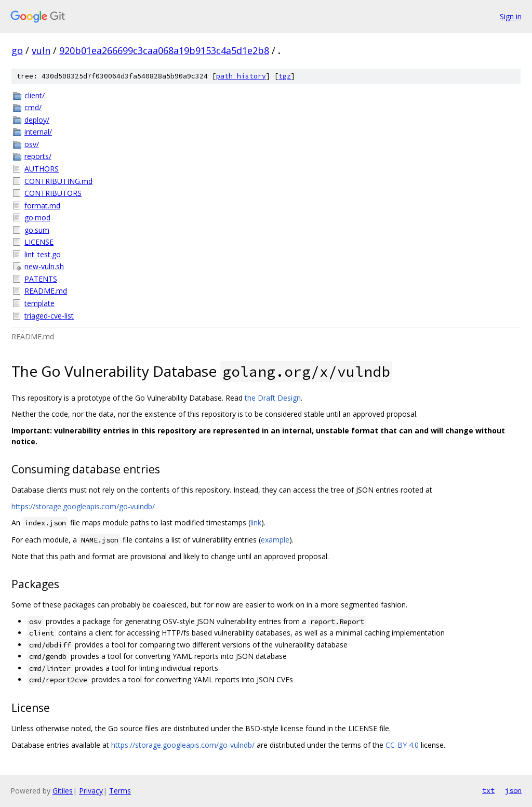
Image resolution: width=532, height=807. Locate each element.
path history (241, 76)
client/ (35, 95)
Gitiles (63, 791)
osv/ (32, 144)
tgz (285, 76)
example (275, 540)
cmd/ (33, 107)
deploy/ (37, 120)
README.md (46, 291)
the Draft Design (273, 398)
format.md (42, 206)
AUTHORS (42, 169)
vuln (41, 50)
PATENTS (41, 279)
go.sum (37, 230)
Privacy (91, 791)
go (17, 50)
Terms (120, 791)
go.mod (37, 217)
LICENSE (39, 242)
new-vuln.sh (44, 266)
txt (488, 790)
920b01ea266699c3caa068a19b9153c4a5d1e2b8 (164, 50)
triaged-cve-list (49, 316)
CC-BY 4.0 (402, 745)
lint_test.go (43, 254)
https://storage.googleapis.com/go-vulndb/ (83, 506)
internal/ (38, 132)
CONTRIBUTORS (53, 193)
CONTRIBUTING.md (58, 181)
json (513, 790)
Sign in (511, 16)
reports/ (38, 156)
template (39, 303)
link (256, 522)
